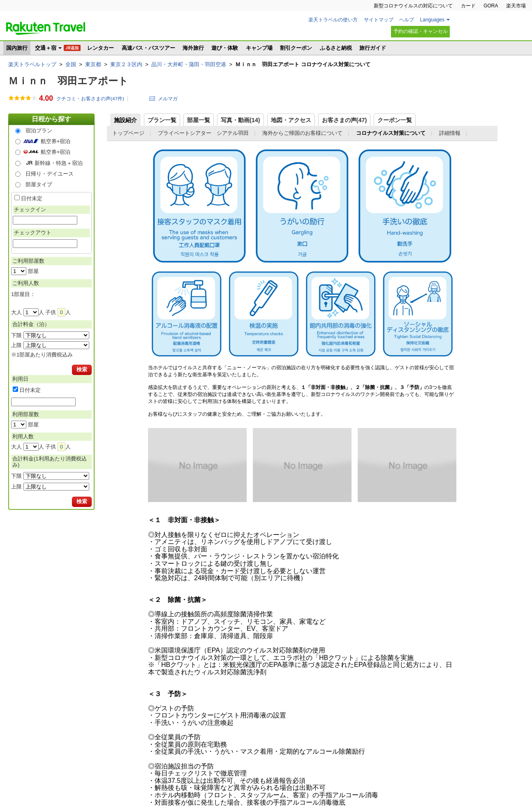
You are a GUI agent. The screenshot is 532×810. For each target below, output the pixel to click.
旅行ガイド (373, 48)
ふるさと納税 (336, 48)
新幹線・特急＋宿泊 (59, 163)
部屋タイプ (39, 184)
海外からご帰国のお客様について (302, 133)
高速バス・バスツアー (148, 48)
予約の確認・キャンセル (421, 31)
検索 (82, 369)
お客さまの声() (345, 120)
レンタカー (101, 48)
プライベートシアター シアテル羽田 (203, 133)
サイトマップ (379, 20)
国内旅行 (17, 48)
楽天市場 (516, 6)
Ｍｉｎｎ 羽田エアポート (68, 81)
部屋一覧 (199, 120)
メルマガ (168, 98)
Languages (432, 20)
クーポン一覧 (395, 120)
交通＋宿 (46, 48)
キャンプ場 (259, 48)
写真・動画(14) (241, 120)
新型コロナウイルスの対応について (413, 6)
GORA (491, 6)
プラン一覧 (162, 120)
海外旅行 (193, 48)
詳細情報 (450, 133)
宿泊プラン (39, 131)
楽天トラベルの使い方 (333, 20)
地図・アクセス (291, 120)
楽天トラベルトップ (32, 64)
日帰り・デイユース (50, 174)
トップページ (128, 133)
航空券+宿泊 (56, 141)
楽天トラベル (46, 28)
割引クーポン (296, 48)
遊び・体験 (225, 48)
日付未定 (32, 198)
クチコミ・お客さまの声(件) (90, 99)
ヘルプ (407, 20)
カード (468, 6)
